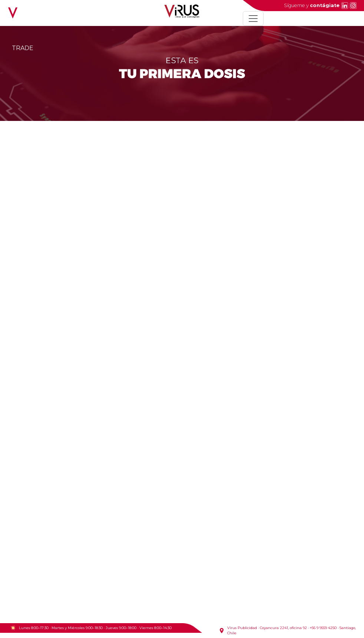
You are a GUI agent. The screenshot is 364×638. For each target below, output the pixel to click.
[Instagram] (352, 6)
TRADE (23, 48)
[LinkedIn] (344, 6)
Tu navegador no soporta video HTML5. (182, 430)
